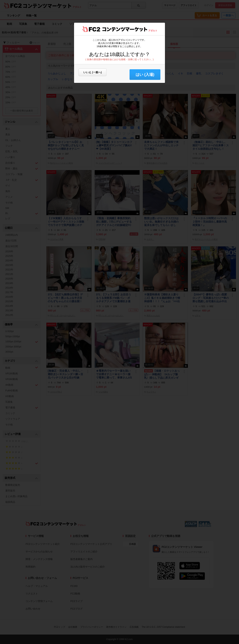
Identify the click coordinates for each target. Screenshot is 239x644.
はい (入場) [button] (145, 75)
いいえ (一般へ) (93, 72)
